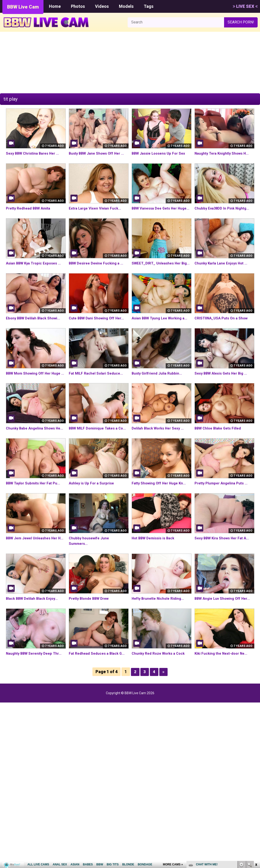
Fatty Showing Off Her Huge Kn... (161, 510)
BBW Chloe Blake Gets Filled (220, 450)
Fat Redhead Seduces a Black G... (98, 686)
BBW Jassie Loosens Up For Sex (160, 153)
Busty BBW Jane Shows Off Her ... (99, 153)
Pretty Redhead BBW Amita (30, 208)
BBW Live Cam (23, 7)
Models (126, 6)
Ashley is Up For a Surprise (93, 510)
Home (55, 6)
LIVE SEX (245, 6)
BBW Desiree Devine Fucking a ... (98, 269)
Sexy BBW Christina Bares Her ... (35, 153)
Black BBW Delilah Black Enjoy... (34, 625)
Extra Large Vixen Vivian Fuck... (96, 208)
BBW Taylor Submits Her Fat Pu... (35, 510)
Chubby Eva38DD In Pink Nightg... (224, 208)
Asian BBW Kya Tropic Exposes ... (35, 269)
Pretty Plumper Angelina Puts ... (223, 510)
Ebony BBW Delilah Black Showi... (35, 329)
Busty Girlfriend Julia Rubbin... (158, 389)
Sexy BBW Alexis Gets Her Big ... (223, 389)
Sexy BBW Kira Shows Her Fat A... (224, 565)
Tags (149, 6)
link (256, 794)
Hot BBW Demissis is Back (155, 565)
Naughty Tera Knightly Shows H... (224, 153)
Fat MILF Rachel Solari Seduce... (97, 389)
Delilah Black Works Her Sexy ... (160, 450)
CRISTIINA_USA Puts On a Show (223, 329)
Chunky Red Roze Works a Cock (160, 686)
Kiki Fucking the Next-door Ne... (223, 686)
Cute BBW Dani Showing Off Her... (99, 329)
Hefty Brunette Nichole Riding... (160, 625)
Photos (78, 6)
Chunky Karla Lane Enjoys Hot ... (223, 269)
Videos (102, 6)
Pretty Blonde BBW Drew (91, 625)
